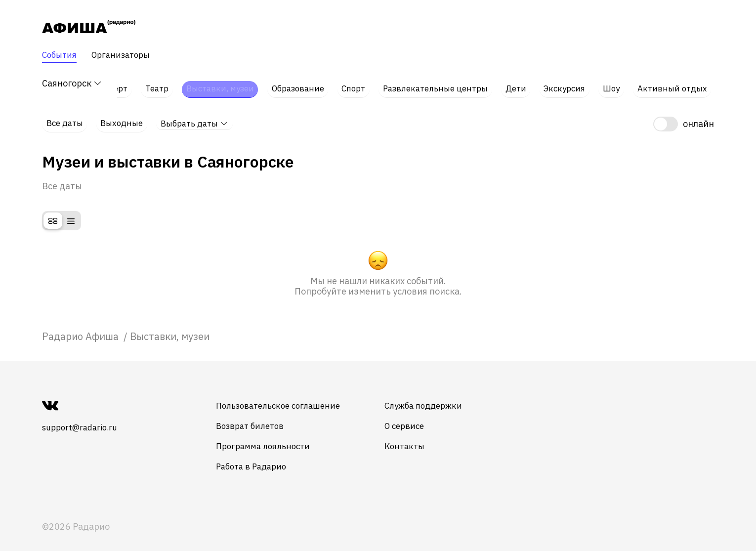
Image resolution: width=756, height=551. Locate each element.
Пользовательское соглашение (290, 396)
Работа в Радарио (261, 456)
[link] (82, 326)
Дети (522, 84)
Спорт (355, 84)
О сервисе (422, 416)
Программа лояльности (273, 436)
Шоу (617, 84)
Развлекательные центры (440, 84)
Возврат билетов (260, 416)
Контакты (422, 436)
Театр (153, 84)
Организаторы (126, 55)
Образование (298, 84)
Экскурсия (570, 84)
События (61, 55)
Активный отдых (677, 84)
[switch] (684, 115)
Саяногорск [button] (72, 84)
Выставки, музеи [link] (170, 326)
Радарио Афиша (82, 326)
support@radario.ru (83, 417)
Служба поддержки (442, 396)
